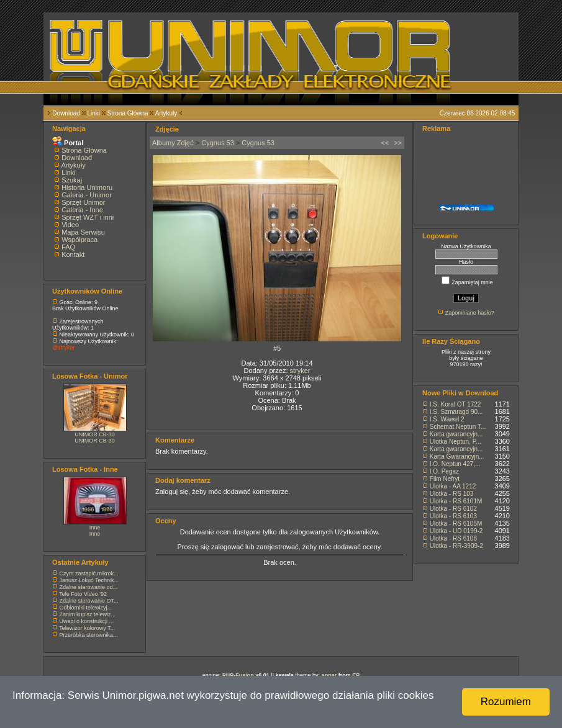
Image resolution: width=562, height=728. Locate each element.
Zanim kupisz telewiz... (88, 614)
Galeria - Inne (82, 210)
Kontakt (73, 254)
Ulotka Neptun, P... (455, 442)
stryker (300, 371)
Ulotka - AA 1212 (453, 486)
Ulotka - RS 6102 (453, 509)
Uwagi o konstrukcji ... (87, 621)
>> (398, 143)
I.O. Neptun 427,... (455, 464)
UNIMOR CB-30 (95, 434)
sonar (329, 675)
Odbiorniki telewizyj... (86, 608)
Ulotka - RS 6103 (453, 516)
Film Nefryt (445, 479)
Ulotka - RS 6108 (453, 538)
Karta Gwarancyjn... (457, 456)
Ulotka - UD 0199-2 (456, 531)
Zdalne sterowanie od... (89, 587)
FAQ (68, 247)
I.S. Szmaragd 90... (456, 412)
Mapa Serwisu (83, 232)
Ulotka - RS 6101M (456, 501)
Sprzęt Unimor (83, 202)
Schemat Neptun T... (458, 427)
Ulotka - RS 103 (452, 494)
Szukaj (72, 180)
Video (70, 225)
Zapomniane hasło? (470, 313)
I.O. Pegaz (444, 471)
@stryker (63, 348)
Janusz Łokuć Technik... (89, 580)
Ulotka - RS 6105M (456, 524)
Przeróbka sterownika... (89, 635)
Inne (95, 528)
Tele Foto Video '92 (83, 594)
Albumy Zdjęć (173, 143)
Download (66, 113)
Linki (93, 113)
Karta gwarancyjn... (456, 434)
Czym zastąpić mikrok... (89, 573)
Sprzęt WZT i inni (88, 217)
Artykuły (166, 113)
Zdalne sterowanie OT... (89, 601)
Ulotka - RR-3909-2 (456, 546)
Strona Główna (128, 113)
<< (385, 143)
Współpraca (79, 240)
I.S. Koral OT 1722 (455, 404)
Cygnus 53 (218, 143)
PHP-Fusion (238, 675)
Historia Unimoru (87, 187)
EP (356, 675)
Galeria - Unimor (87, 195)
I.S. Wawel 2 (447, 419)
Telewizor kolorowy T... (87, 628)
